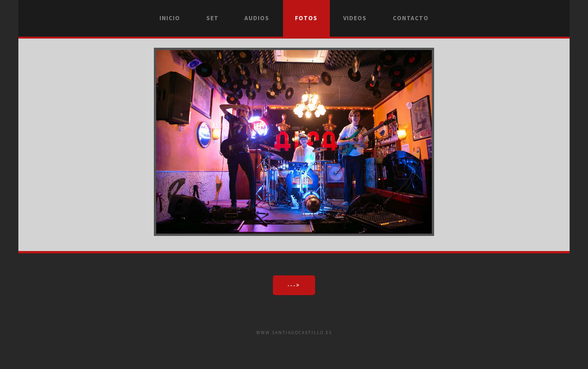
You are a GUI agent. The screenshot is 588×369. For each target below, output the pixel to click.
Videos (355, 18)
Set (212, 18)
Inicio (170, 18)
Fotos (306, 18)
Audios (257, 18)
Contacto (411, 18)
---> (294, 285)
